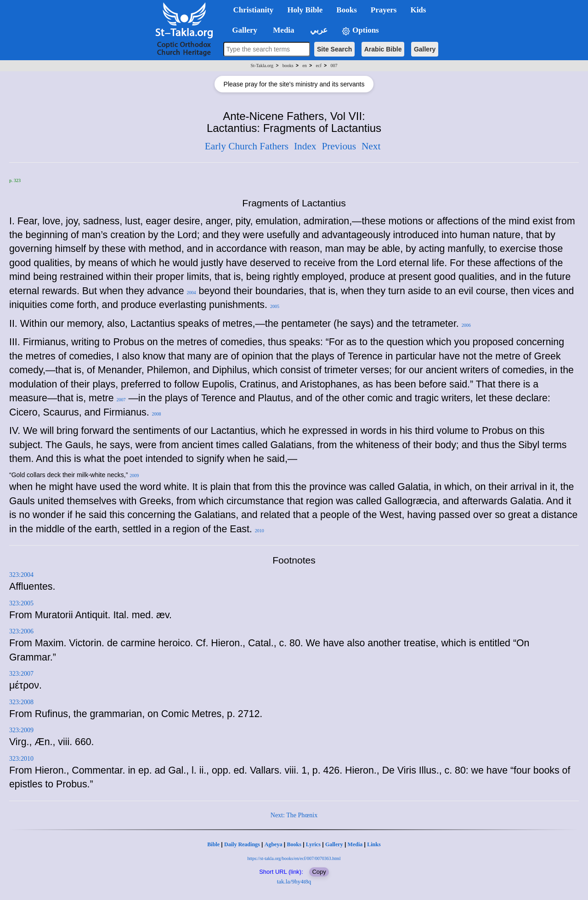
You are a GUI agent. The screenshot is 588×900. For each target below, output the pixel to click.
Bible (213, 844)
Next (371, 146)
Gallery (425, 49)
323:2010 (21, 759)
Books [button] (346, 10)
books (288, 66)
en (304, 66)
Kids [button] (418, 10)
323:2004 (21, 575)
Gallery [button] (242, 30)
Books (294, 844)
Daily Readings (242, 844)
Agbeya (274, 844)
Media (355, 844)
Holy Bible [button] (305, 10)
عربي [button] (318, 30)
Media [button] (283, 30)
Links (374, 844)
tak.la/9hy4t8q (294, 881)
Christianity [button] (254, 10)
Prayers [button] (384, 10)
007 (334, 66)
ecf (319, 66)
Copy (319, 872)
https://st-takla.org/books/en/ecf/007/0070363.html (294, 858)
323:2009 (21, 730)
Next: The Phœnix (294, 815)
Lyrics (313, 844)
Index (305, 146)
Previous (339, 146)
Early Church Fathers (247, 146)
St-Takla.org (262, 66)
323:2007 (21, 674)
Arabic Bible (383, 49)
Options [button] (360, 31)
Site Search (334, 49)
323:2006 (21, 631)
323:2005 (21, 603)
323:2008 (21, 702)
